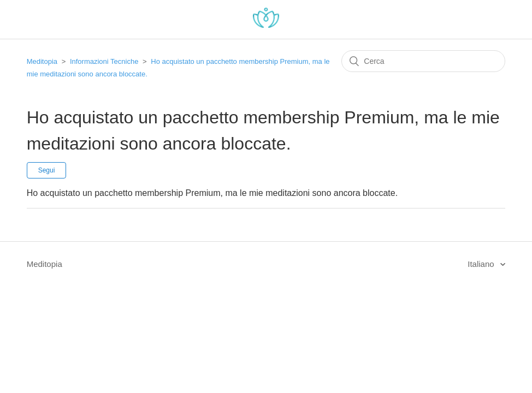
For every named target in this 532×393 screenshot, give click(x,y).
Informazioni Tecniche (104, 61)
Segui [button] (47, 170)
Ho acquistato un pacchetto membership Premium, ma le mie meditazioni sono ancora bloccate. (212, 193)
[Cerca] (423, 61)
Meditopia (42, 61)
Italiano (482, 264)
